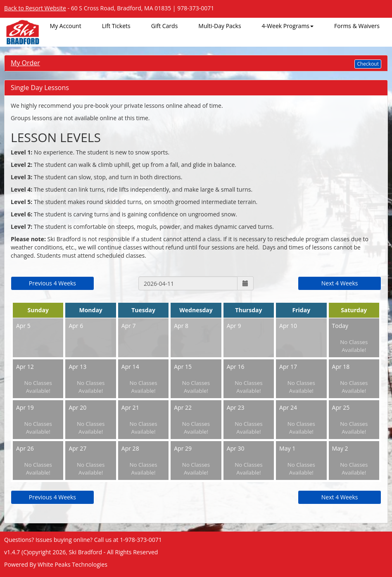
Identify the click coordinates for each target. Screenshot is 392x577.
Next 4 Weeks (340, 283)
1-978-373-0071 (141, 540)
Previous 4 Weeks (52, 283)
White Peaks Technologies (72, 564)
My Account (66, 26)
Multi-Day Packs (220, 26)
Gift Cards (165, 26)
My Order (25, 63)
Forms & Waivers (357, 26)
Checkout (368, 64)
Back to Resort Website (35, 8)
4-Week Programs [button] (288, 26)
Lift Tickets (116, 26)
